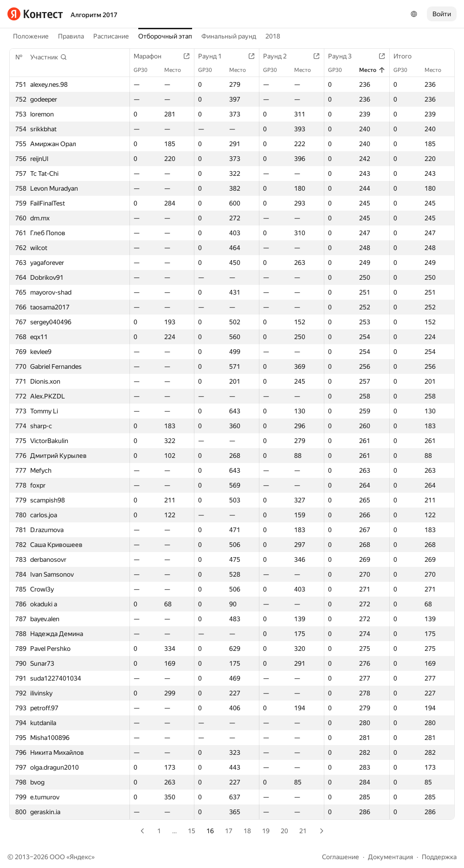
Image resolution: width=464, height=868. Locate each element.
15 (192, 831)
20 (284, 831)
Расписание (111, 36)
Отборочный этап (165, 36)
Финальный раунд (229, 36)
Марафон (152, 56)
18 (247, 831)
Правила (71, 36)
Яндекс (81, 857)
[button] (49, 57)
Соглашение (341, 857)
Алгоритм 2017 (94, 15)
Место (177, 70)
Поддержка (439, 857)
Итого (407, 56)
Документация (390, 857)
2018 (273, 36)
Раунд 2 (280, 56)
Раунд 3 (345, 56)
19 (266, 831)
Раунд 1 (215, 56)
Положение (31, 36)
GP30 (145, 70)
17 (229, 831)
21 (303, 831)
